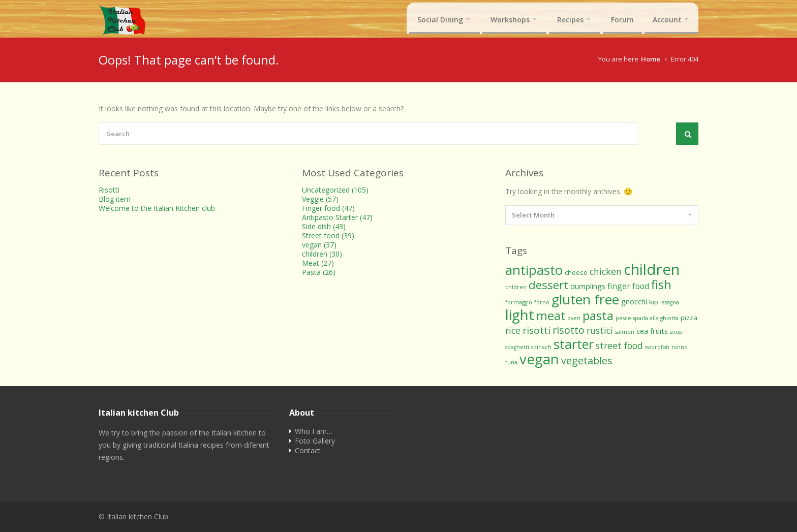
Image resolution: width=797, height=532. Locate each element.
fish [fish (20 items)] (661, 285)
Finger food (328, 208)
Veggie (320, 199)
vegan (319, 245)
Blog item (115, 199)
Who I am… (314, 431)
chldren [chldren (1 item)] (516, 287)
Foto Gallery (315, 441)
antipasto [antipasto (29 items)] (534, 270)
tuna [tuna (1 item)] (511, 362)
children (322, 254)
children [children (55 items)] (652, 269)
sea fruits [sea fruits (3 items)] (652, 331)
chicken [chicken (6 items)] (606, 271)
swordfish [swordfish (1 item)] (657, 347)
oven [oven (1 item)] (574, 318)
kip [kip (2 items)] (654, 302)
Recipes (570, 20)
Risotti (109, 190)
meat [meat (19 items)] (551, 316)
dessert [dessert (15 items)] (548, 285)
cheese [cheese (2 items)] (576, 272)
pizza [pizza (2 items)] (689, 318)
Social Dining (440, 20)
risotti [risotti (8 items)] (537, 330)
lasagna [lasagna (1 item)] (670, 302)
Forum (622, 20)
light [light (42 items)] (520, 315)
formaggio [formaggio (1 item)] (519, 302)
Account (667, 20)
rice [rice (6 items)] (513, 330)
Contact (308, 450)
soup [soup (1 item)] (676, 332)
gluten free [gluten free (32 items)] (585, 299)
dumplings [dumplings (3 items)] (588, 286)
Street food (328, 236)
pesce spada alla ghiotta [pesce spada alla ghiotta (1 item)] (647, 318)
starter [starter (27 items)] (574, 344)
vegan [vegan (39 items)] (539, 359)
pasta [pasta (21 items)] (598, 315)
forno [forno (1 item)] (542, 302)
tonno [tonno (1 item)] (680, 347)
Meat (318, 263)
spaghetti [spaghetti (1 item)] (517, 347)
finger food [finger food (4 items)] (628, 286)
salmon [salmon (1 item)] (625, 332)
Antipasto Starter (337, 217)
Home (651, 59)
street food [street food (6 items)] (619, 346)
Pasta (319, 272)
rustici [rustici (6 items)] (600, 330)
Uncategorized (335, 190)
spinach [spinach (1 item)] (541, 347)
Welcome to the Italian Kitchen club (157, 208)
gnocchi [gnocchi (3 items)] (634, 301)
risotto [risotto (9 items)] (569, 330)
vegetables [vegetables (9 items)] (587, 361)
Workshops (510, 20)
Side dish (324, 226)
